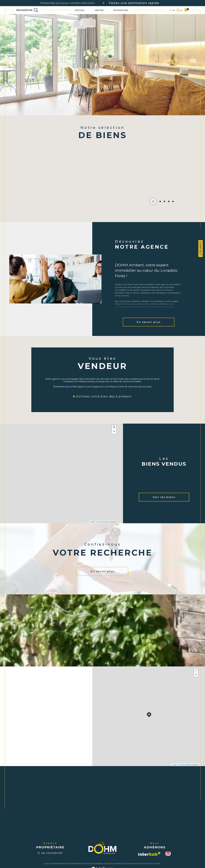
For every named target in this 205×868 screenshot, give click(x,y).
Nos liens (138, 864)
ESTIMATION (121, 10)
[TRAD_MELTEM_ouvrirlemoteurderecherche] (27, 10)
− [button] (114, 432)
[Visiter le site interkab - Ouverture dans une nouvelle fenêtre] (149, 854)
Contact (200, 249)
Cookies (157, 864)
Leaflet (92, 522)
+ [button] (114, 427)
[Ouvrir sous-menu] (106, 10)
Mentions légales (120, 864)
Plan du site (108, 864)
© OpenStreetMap (102, 522)
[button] (155, 177)
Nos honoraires (97, 864)
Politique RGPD (148, 864)
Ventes (99, 10)
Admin (131, 864)
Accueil (80, 10)
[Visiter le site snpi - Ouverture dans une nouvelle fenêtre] (168, 854)
